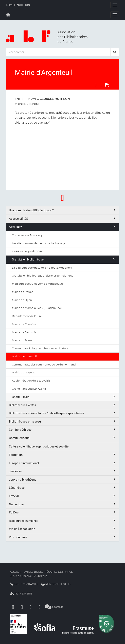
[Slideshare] (40, 607)
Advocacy (62, 227)
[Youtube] (31, 607)
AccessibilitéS (62, 219)
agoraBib (54, 607)
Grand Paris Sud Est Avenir (29, 389)
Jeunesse (62, 471)
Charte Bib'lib (64, 397)
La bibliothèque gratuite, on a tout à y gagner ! (42, 268)
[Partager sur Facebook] (95, 85)
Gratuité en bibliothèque (64, 259)
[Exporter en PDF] (108, 85)
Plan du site (21, 594)
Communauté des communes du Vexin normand (44, 364)
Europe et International (62, 463)
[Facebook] (13, 607)
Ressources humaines (62, 521)
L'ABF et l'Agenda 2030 (27, 251)
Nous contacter (24, 584)
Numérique (62, 504)
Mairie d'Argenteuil (24, 356)
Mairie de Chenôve (24, 324)
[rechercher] (115, 52)
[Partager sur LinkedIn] (102, 85)
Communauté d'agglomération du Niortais (40, 348)
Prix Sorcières (62, 537)
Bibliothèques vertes (62, 405)
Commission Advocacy (27, 235)
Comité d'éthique (62, 430)
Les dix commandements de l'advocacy (38, 243)
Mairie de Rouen (23, 292)
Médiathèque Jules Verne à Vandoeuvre (38, 284)
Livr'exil (62, 496)
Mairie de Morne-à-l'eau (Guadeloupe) (37, 308)
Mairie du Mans (22, 340)
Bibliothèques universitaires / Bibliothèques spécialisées (62, 413)
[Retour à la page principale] (8, 15)
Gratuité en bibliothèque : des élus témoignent (42, 276)
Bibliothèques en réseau (62, 421)
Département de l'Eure (27, 316)
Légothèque (62, 488)
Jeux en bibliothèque (62, 479)
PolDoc (62, 512)
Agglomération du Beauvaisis (31, 381)
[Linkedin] (22, 607)
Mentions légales (56, 584)
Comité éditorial (62, 438)
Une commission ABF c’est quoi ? (62, 210)
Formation (62, 455)
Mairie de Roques (23, 372)
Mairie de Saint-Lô (24, 332)
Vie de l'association (62, 529)
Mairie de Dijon (22, 300)
